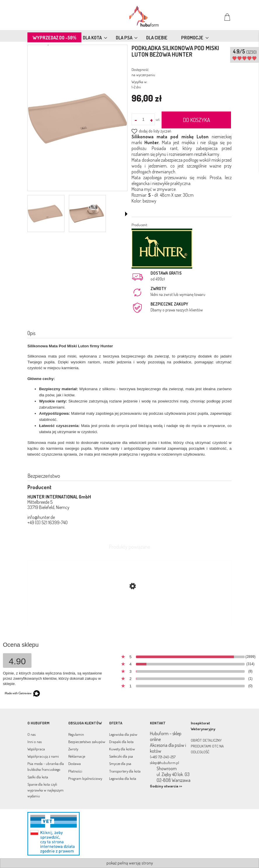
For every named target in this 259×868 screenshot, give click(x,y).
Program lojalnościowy (85, 778)
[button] (126, 214)
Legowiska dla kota (123, 778)
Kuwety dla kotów (122, 749)
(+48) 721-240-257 (163, 757)
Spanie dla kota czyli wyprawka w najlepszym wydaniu (45, 790)
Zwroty (73, 749)
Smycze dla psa (120, 764)
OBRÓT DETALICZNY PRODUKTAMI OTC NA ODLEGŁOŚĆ (207, 746)
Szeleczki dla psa (121, 756)
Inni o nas (35, 742)
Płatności (75, 771)
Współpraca (36, 749)
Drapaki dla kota (121, 742)
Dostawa (75, 764)
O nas (32, 734)
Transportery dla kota (125, 771)
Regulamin (76, 734)
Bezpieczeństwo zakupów (87, 742)
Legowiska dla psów (123, 734)
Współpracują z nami (43, 756)
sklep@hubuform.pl (164, 763)
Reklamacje (77, 756)
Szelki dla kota (38, 777)
